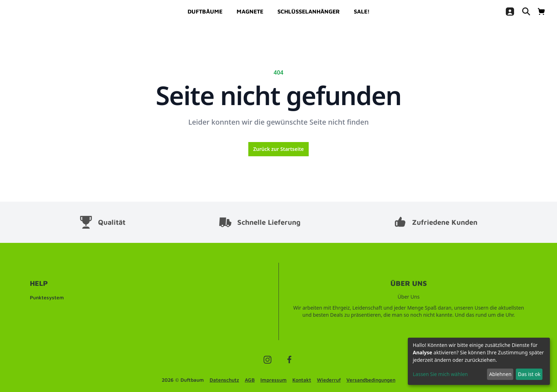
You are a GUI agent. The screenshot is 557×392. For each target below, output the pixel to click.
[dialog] (479, 361)
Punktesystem (47, 297)
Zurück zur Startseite (279, 149)
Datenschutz (224, 380)
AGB (250, 380)
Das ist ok (529, 374)
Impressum (274, 380)
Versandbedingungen (371, 380)
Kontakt (302, 380)
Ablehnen (500, 374)
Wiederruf (329, 380)
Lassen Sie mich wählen (440, 374)
